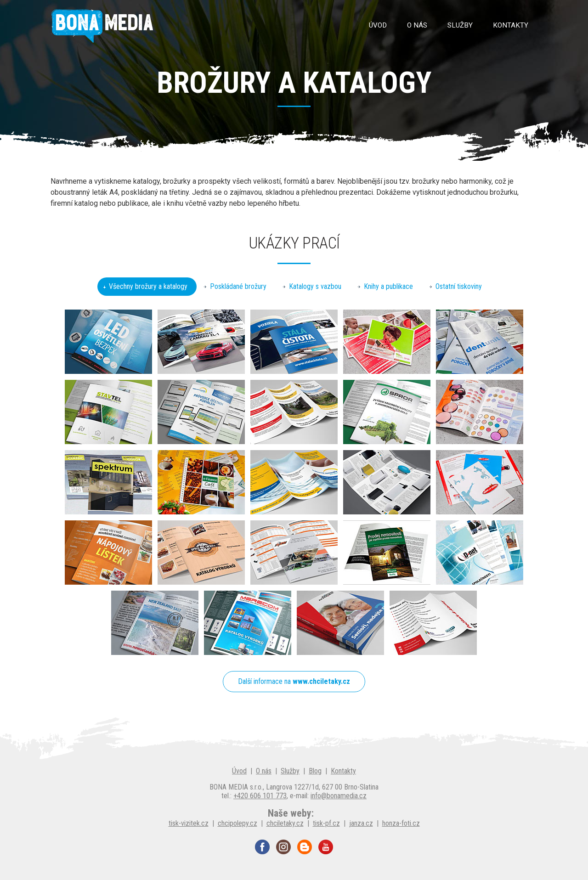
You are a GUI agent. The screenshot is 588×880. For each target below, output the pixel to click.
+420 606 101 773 (260, 796)
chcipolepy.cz (237, 823)
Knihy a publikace (388, 286)
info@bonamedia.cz (339, 796)
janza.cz (361, 823)
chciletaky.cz (285, 823)
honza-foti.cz (401, 823)
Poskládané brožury (238, 286)
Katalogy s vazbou (315, 286)
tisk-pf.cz (326, 823)
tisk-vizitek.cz (189, 823)
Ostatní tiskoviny (459, 286)
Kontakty (511, 25)
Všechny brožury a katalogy (148, 286)
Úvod (378, 25)
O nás (417, 25)
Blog (315, 771)
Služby (460, 25)
